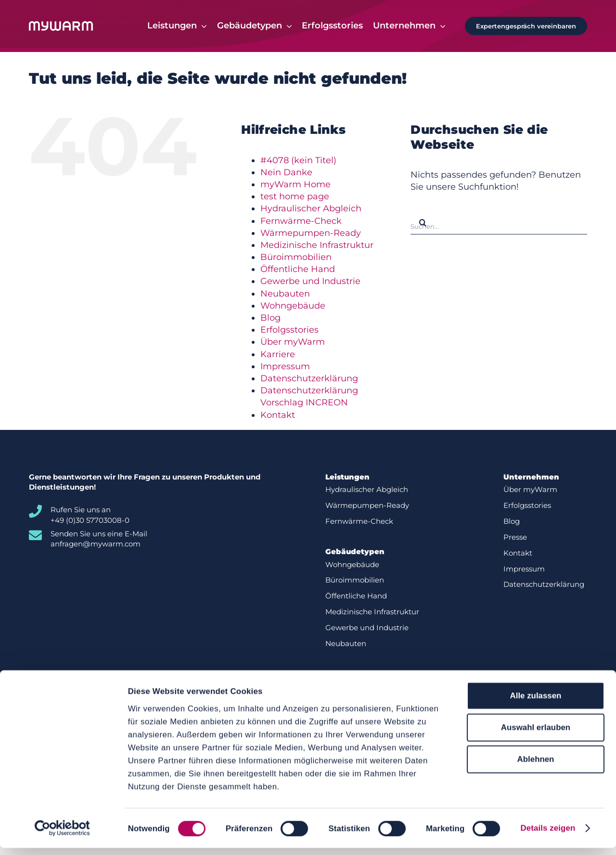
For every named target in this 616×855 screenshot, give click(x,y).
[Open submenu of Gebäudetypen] (287, 26)
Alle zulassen (536, 703)
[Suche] (423, 223)
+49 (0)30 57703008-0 (90, 520)
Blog (270, 318)
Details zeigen (548, 835)
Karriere (278, 354)
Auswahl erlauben (536, 734)
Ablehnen (536, 767)
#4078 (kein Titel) (298, 160)
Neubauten (285, 294)
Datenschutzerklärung (309, 378)
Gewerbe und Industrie (310, 282)
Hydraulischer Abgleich (311, 209)
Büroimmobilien (296, 258)
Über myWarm (293, 342)
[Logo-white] (61, 26)
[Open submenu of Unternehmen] (441, 26)
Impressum (285, 366)
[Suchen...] (499, 223)
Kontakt (278, 415)
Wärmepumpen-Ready (311, 233)
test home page (295, 197)
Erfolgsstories (289, 330)
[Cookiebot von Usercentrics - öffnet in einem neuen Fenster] (62, 835)
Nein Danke (286, 172)
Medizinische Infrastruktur (317, 245)
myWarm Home (295, 184)
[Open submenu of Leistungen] (202, 26)
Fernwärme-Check (301, 221)
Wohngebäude (293, 306)
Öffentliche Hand (298, 270)
